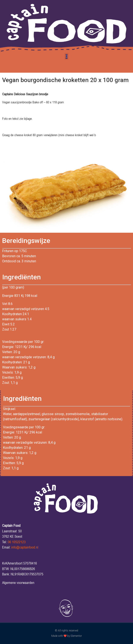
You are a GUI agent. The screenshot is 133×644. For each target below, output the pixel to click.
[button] (66, 56)
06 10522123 (17, 542)
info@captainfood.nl (25, 547)
